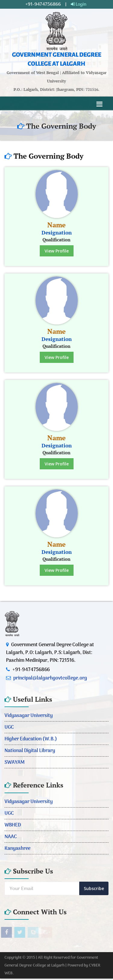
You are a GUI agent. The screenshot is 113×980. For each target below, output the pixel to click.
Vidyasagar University (29, 716)
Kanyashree (17, 848)
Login (79, 4)
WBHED (13, 825)
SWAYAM (15, 762)
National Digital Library (30, 751)
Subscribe (94, 888)
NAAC (11, 837)
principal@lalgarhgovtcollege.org (50, 678)
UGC (9, 727)
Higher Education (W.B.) (31, 739)
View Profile (57, 251)
